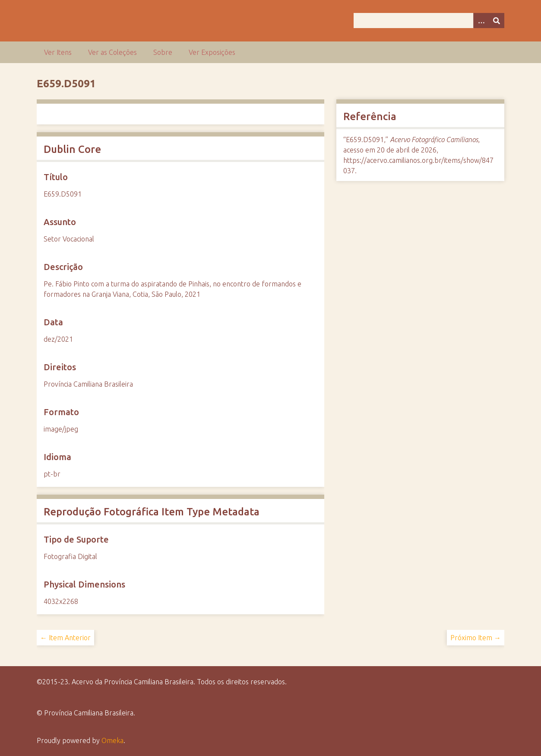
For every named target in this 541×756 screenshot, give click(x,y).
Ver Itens (58, 52)
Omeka (112, 740)
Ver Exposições (212, 52)
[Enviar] (497, 21)
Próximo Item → (476, 638)
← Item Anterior (65, 638)
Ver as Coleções (112, 52)
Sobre (163, 52)
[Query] (429, 21)
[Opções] (481, 21)
